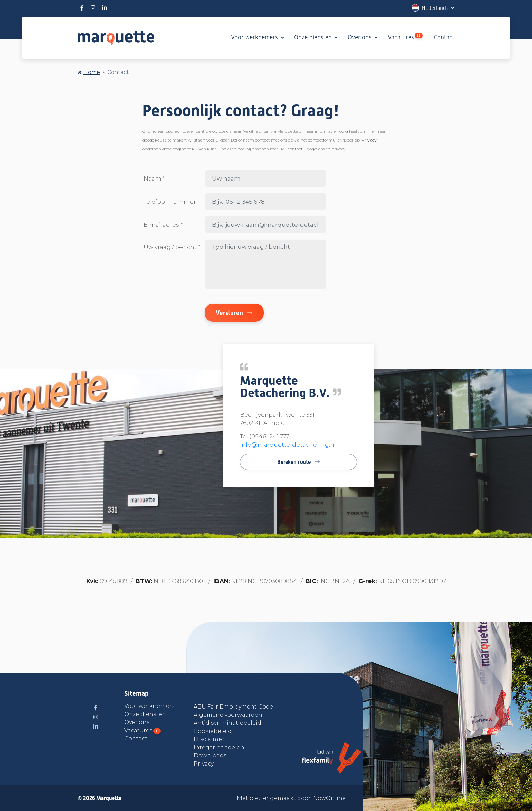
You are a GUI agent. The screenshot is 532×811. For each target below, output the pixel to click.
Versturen (234, 313)
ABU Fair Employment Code (233, 707)
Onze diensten (314, 37)
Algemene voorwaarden (228, 715)
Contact (444, 37)
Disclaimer (209, 739)
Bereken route (298, 462)
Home (92, 72)
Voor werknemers (255, 37)
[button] (433, 8)
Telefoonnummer (170, 202)
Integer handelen (219, 747)
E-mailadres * (163, 225)
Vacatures (405, 37)
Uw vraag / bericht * (172, 247)
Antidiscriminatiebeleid (227, 723)
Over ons (360, 37)
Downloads (210, 756)
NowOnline (329, 798)
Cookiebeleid (213, 731)
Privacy (204, 764)
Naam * (154, 178)
